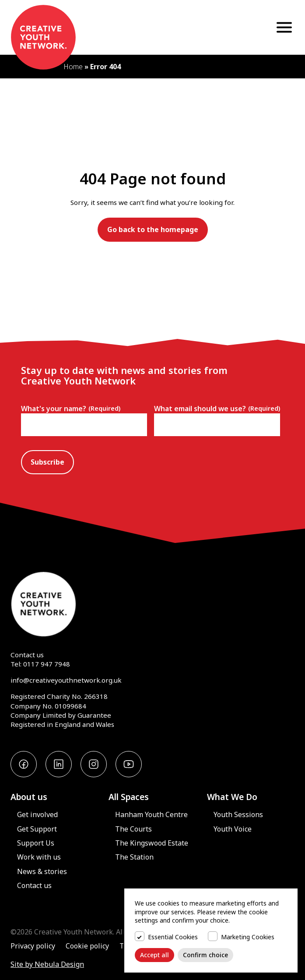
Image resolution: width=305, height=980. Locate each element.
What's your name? (71, 409)
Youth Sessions (238, 814)
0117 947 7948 (47, 664)
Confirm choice (205, 955)
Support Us (36, 843)
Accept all (154, 955)
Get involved (37, 814)
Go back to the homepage (153, 229)
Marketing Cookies (248, 937)
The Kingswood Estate (152, 843)
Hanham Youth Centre (151, 814)
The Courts (133, 829)
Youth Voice (233, 829)
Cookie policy (87, 946)
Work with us (39, 857)
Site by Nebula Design (47, 964)
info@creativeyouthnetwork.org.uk (66, 680)
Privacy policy (33, 946)
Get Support (37, 829)
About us (29, 797)
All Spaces (129, 797)
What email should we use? (217, 409)
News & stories (42, 871)
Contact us (27, 655)
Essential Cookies (173, 937)
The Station (134, 857)
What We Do (232, 797)
